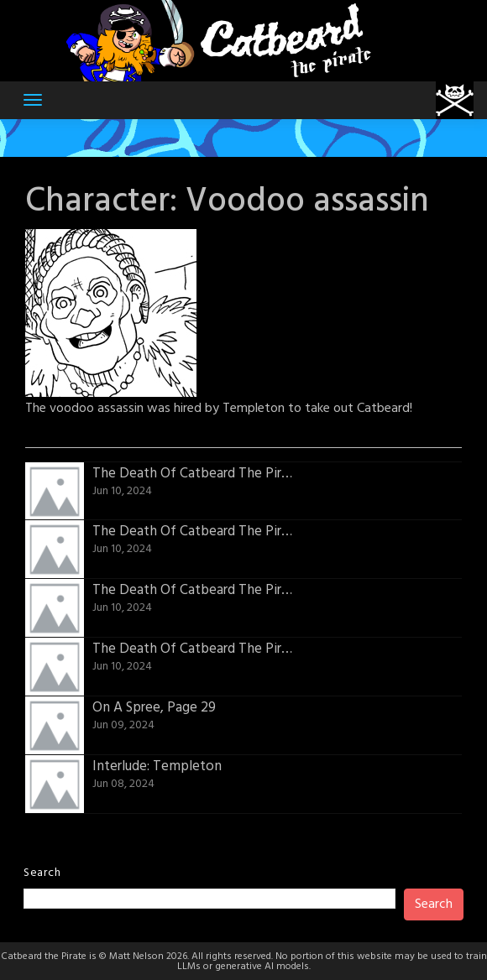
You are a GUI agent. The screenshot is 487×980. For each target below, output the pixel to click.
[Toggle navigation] (33, 100)
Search (42, 873)
